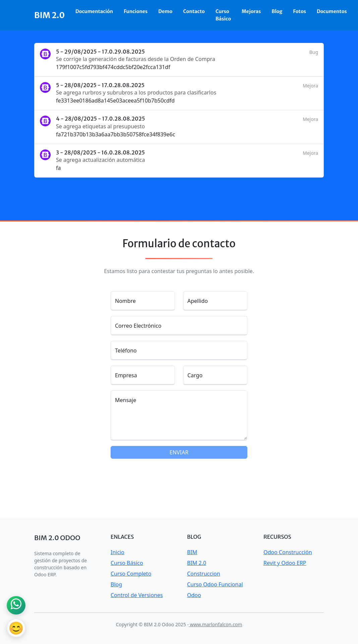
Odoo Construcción (288, 552)
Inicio (117, 552)
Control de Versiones (137, 595)
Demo (165, 11)
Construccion (204, 574)
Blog (277, 11)
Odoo (194, 595)
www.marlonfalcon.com (215, 624)
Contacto (194, 11)
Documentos (332, 11)
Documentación (94, 11)
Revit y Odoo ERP (285, 563)
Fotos (300, 11)
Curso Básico (223, 15)
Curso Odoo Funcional (215, 584)
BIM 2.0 (49, 15)
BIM (192, 552)
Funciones (136, 11)
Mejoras (251, 11)
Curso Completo (131, 574)
